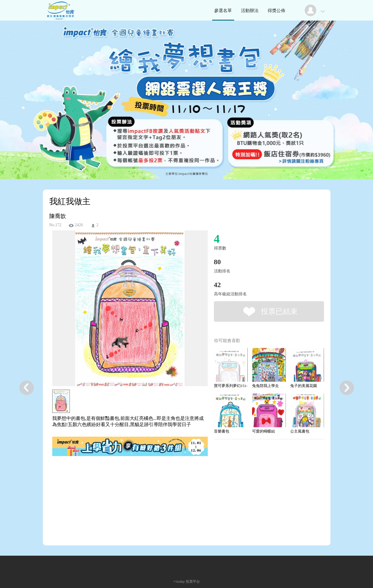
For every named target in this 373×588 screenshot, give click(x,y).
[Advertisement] (121, 484)
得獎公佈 (276, 11)
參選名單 (223, 11)
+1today (179, 582)
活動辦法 (250, 11)
